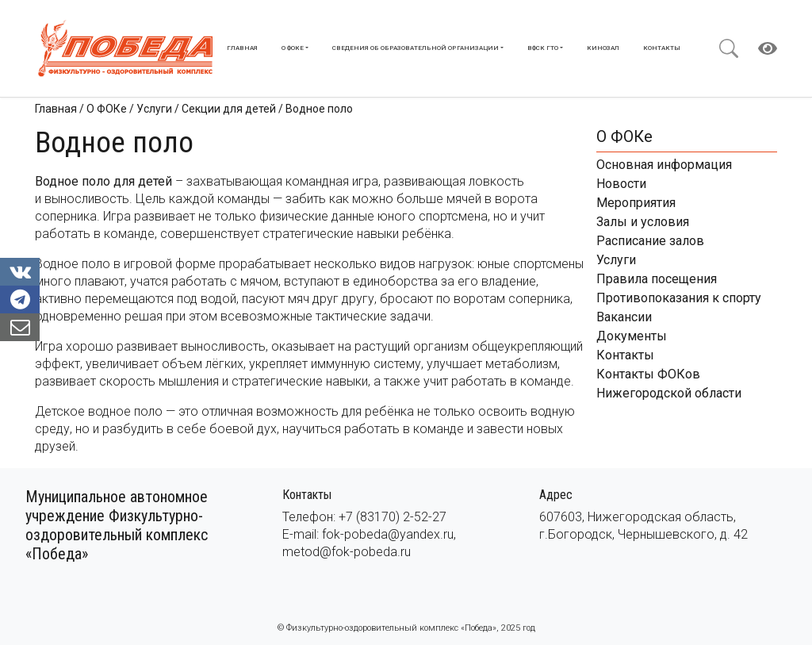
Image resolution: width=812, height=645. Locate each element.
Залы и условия (643, 222)
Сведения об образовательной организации (416, 48)
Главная (242, 48)
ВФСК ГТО (543, 48)
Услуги (616, 260)
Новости (621, 184)
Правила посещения (657, 279)
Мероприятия (636, 203)
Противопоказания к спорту (679, 298)
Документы (632, 336)
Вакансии (624, 317)
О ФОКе (293, 48)
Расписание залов (650, 241)
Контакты (662, 48)
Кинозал (603, 48)
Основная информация (664, 165)
